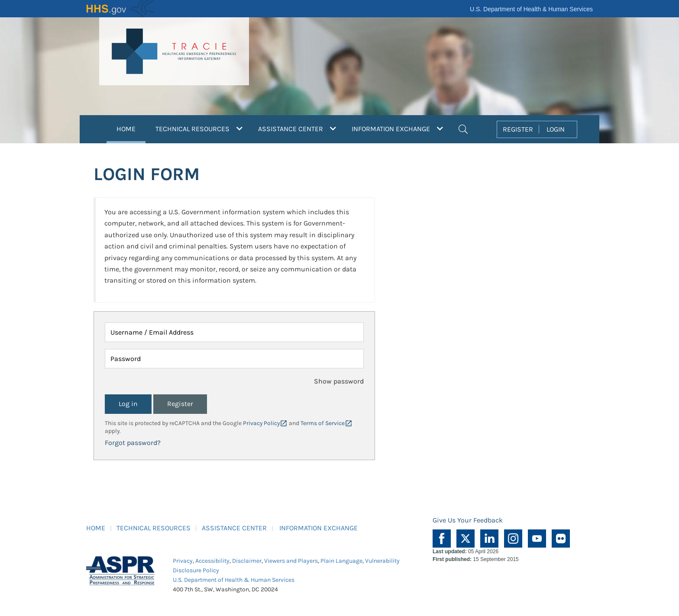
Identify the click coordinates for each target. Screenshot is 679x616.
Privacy (183, 561)
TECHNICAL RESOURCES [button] (199, 129)
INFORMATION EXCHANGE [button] (397, 129)
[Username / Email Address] (234, 332)
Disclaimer (247, 561)
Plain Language (341, 561)
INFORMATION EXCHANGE (318, 528)
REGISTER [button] (518, 129)
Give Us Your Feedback (468, 520)
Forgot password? (133, 443)
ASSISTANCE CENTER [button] (297, 129)
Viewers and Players (291, 561)
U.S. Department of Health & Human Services (531, 9)
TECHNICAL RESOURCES (154, 528)
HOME (131, 128)
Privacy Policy (261, 423)
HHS (121, 9)
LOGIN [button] (556, 129)
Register (180, 404)
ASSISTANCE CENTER (234, 528)
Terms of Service (323, 423)
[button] (463, 128)
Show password (339, 381)
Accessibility (212, 561)
